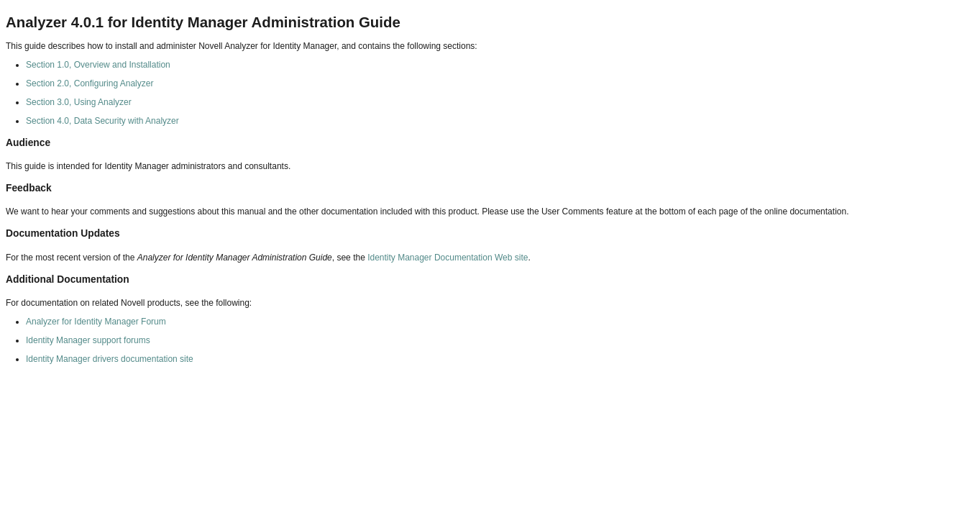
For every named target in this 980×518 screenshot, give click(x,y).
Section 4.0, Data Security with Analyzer (102, 121)
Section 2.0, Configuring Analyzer (90, 83)
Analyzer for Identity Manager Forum (96, 322)
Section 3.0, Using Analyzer (79, 102)
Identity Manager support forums (88, 340)
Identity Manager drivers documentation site (110, 359)
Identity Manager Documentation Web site (448, 258)
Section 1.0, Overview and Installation (98, 65)
